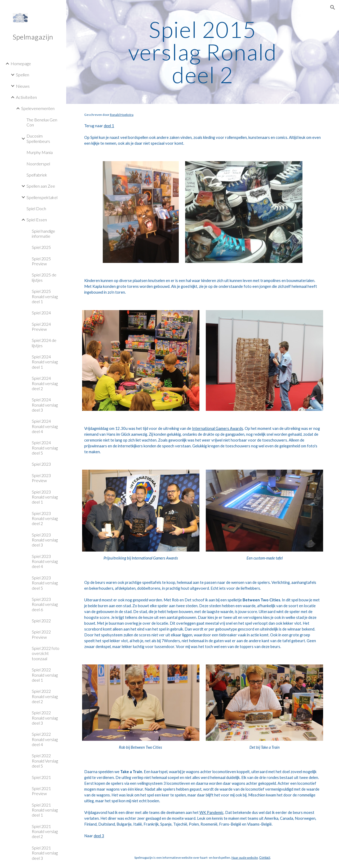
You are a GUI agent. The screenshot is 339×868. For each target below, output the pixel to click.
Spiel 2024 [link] (41, 313)
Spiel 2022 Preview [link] (41, 634)
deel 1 (109, 126)
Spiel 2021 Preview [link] (41, 791)
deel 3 (99, 836)
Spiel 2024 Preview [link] (41, 327)
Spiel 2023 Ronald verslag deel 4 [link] (45, 561)
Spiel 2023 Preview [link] (41, 478)
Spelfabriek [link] (37, 175)
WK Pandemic (211, 812)
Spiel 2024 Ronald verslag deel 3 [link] (45, 405)
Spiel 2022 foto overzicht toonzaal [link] (46, 653)
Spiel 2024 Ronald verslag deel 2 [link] (45, 383)
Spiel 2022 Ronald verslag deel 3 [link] (45, 718)
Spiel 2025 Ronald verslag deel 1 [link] (45, 296)
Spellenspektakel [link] (42, 197)
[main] (202, 52)
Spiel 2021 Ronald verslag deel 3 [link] (45, 853)
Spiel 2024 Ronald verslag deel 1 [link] (45, 362)
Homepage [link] (21, 63)
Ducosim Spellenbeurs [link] (38, 138)
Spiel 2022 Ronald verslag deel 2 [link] (45, 696)
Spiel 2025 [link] (41, 247)
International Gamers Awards (218, 428)
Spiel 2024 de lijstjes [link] (44, 343)
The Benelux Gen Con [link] (42, 122)
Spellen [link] (23, 75)
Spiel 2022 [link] (41, 621)
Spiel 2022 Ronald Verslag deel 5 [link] (45, 761)
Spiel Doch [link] (36, 208)
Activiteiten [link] (26, 97)
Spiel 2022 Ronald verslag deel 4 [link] (45, 739)
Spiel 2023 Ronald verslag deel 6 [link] (45, 604)
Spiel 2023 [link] (41, 464)
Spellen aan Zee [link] (41, 186)
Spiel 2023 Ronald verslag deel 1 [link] (45, 497)
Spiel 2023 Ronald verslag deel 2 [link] (45, 518)
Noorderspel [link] (38, 164)
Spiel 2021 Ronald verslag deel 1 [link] (45, 810)
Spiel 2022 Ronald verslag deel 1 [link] (45, 675)
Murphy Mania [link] (40, 152)
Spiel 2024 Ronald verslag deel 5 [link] (45, 448)
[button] (333, 7)
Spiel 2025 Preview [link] (41, 261)
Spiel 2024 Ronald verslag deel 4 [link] (45, 426)
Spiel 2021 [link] (41, 777)
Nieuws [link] (23, 86)
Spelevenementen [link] (38, 108)
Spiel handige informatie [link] (43, 233)
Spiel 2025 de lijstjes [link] (44, 277)
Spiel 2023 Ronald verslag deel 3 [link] (45, 540)
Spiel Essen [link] (37, 220)
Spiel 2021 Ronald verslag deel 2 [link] (45, 831)
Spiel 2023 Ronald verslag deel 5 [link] (45, 583)
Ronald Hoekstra (122, 115)
